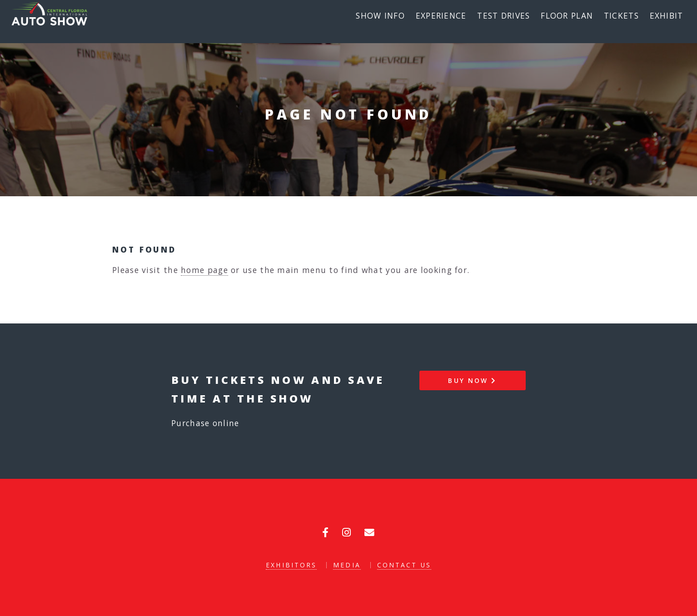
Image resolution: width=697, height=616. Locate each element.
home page (204, 270)
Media (347, 565)
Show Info (380, 15)
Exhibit (667, 15)
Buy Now (472, 380)
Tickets (621, 15)
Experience (441, 15)
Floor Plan (567, 15)
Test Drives (503, 15)
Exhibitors (291, 565)
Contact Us (404, 565)
